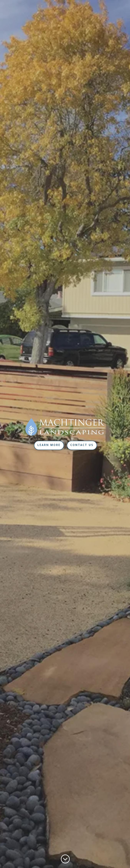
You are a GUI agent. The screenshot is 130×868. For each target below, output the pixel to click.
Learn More (49, 446)
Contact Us (82, 446)
